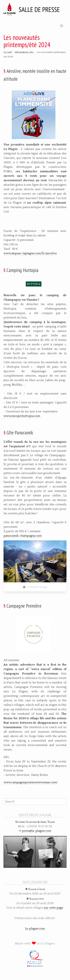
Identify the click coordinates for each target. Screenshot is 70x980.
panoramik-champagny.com (23, 536)
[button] (62, 26)
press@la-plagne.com (37, 831)
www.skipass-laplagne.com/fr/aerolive (30, 253)
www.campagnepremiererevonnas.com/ (31, 782)
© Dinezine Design (35, 587)
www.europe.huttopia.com (22, 416)
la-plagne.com (35, 929)
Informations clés (24, 52)
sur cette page (53, 908)
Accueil (8, 52)
